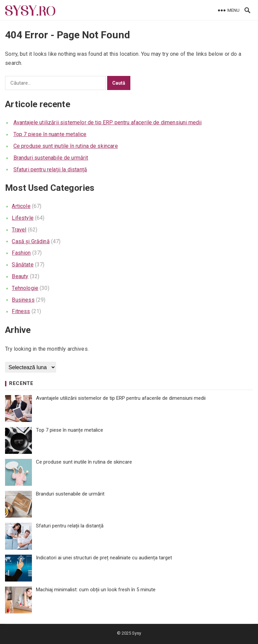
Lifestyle (23, 218)
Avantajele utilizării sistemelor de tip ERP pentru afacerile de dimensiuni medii (108, 122)
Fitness (21, 311)
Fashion (21, 253)
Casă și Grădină (31, 241)
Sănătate (23, 265)
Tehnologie (25, 288)
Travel (19, 230)
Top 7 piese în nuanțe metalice (50, 134)
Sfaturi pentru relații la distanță (50, 169)
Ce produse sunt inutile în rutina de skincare (66, 146)
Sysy (137, 633)
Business (23, 300)
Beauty (20, 276)
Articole (21, 206)
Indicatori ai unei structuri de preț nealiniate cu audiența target (104, 558)
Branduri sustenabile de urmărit (51, 158)
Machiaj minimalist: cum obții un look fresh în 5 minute (96, 590)
